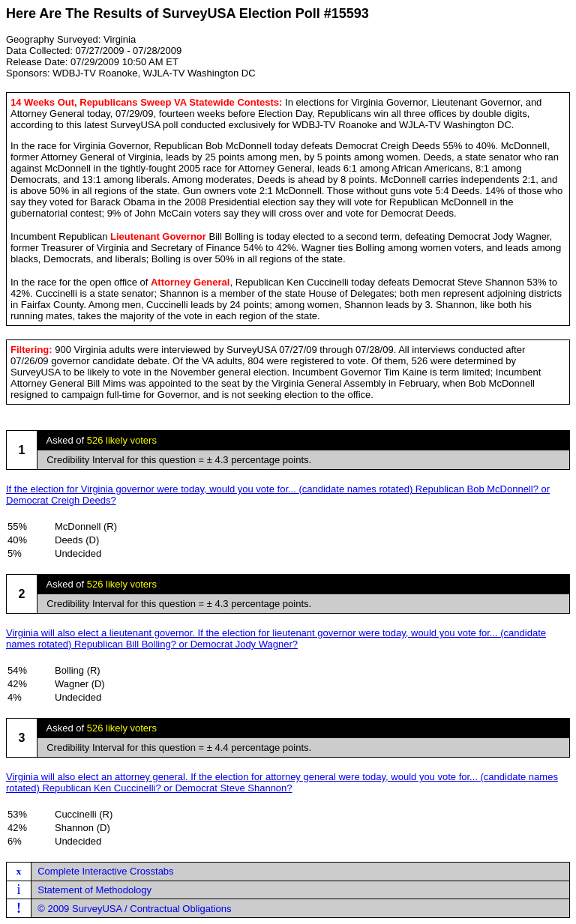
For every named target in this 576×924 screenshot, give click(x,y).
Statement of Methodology (94, 890)
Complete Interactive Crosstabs (105, 871)
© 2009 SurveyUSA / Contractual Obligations (134, 909)
